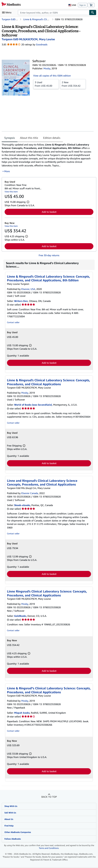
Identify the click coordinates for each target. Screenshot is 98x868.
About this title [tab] (29, 138)
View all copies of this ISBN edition (52, 76)
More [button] (7, 171)
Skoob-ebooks (22, 505)
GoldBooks (20, 616)
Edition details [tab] (52, 138)
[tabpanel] (48, 158)
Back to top (49, 797)
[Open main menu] (7, 12)
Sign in (83, 5)
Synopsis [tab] (10, 138)
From (46, 84)
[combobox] (54, 12)
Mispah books (22, 713)
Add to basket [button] (49, 212)
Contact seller (13, 322)
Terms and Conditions (49, 848)
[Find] (93, 12)
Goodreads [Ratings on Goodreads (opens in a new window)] (42, 44)
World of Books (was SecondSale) (33, 405)
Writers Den (21, 301)
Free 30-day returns (49, 255)
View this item (11, 192)
